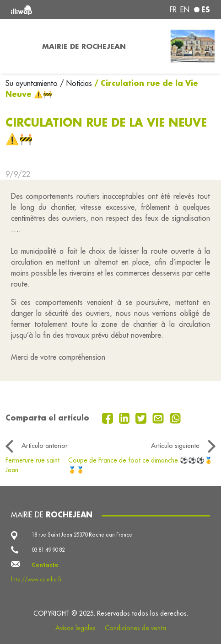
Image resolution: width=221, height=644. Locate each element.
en (185, 10)
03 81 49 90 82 (48, 550)
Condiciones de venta (135, 628)
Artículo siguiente (175, 446)
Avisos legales (75, 628)
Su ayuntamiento (33, 83)
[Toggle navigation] (18, 46)
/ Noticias (76, 83)
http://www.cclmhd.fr (36, 580)
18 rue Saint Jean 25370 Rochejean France (82, 535)
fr (173, 10)
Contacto (45, 565)
